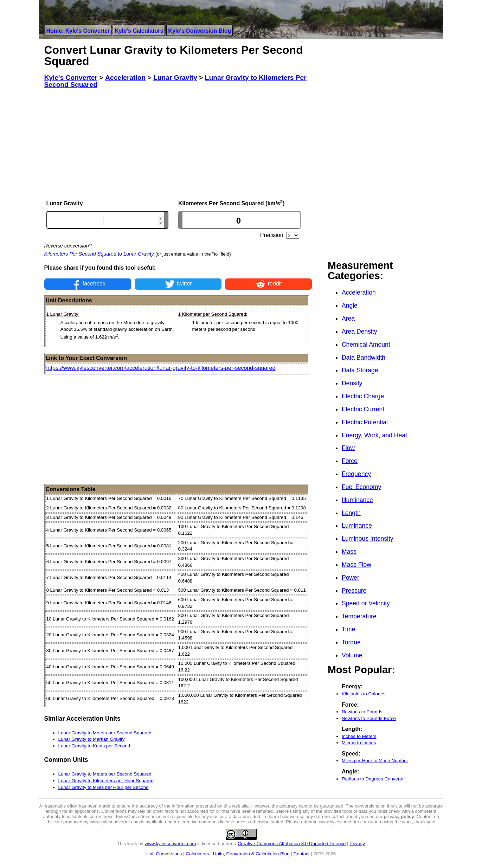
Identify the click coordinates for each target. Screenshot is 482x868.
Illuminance (357, 500)
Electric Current (363, 409)
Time (348, 629)
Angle (350, 306)
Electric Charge (363, 396)
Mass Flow (356, 565)
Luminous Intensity (368, 539)
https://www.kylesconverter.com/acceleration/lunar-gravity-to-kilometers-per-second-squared (161, 368)
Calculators (197, 854)
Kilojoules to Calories (364, 694)
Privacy (357, 844)
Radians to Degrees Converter (373, 779)
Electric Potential (365, 422)
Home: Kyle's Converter (78, 31)
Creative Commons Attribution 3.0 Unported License (292, 844)
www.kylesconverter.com (171, 844)
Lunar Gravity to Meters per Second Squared (105, 733)
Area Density (359, 332)
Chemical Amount (366, 345)
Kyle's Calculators (139, 31)
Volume (352, 655)
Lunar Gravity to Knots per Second (94, 746)
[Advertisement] (178, 144)
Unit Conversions (164, 854)
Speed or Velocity (366, 603)
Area (348, 319)
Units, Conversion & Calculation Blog (251, 854)
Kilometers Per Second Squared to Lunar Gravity (99, 254)
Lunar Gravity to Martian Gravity (92, 739)
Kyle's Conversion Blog (200, 31)
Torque (351, 642)
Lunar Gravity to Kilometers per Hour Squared (106, 781)
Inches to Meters (359, 736)
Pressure (354, 591)
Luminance (357, 526)
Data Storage (360, 370)
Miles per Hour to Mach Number (375, 761)
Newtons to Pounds (362, 712)
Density (352, 383)
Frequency (356, 474)
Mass (349, 552)
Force (350, 461)
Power (351, 578)
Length (351, 513)
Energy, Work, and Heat (374, 435)
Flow (348, 448)
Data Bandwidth (364, 358)
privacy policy (399, 816)
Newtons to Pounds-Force (369, 718)
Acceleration (359, 292)
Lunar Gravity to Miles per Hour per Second (104, 787)
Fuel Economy (361, 487)
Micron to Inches (359, 743)
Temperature (359, 616)
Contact (302, 854)
